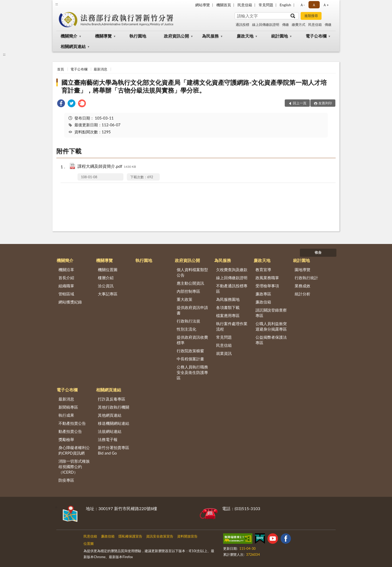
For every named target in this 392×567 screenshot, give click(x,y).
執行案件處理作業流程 (232, 326)
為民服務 (210, 36)
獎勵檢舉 (66, 439)
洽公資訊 (106, 286)
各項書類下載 (228, 307)
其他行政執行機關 (114, 407)
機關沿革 (66, 270)
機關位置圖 (108, 270)
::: (57, 4)
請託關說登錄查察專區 (271, 313)
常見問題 (266, 5)
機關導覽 (103, 36)
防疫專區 (66, 480)
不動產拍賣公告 (72, 423)
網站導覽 (203, 5)
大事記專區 (108, 294)
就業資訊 (224, 353)
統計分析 (302, 294)
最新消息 (100, 69)
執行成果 (66, 415)
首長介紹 (66, 278)
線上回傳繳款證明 (266, 25)
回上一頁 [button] (300, 103)
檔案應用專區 (228, 315)
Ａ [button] (314, 5)
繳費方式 (299, 25)
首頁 (61, 69)
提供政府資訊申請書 (192, 310)
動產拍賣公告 (70, 431)
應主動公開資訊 (190, 283)
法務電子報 (108, 439)
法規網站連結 (110, 431)
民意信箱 (245, 5)
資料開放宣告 (187, 536)
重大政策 (185, 299)
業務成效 (302, 286)
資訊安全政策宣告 (160, 536)
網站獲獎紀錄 (70, 302)
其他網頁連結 (110, 415)
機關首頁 (224, 5)
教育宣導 (263, 270)
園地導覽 (302, 270)
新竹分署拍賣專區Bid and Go (114, 450)
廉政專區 (263, 294)
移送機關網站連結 (114, 423)
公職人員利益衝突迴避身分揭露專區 (271, 326)
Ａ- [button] (302, 5)
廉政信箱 (263, 302)
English (286, 5)
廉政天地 (245, 36)
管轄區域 (66, 294)
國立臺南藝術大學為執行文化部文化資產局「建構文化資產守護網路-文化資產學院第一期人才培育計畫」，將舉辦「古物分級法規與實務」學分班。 (194, 86)
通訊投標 (242, 25)
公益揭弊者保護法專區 (271, 340)
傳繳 (286, 25)
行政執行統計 (306, 278)
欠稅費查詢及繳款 (232, 270)
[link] (61, 104)
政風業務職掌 (267, 278)
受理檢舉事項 (267, 286)
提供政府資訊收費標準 (192, 340)
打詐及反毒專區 (112, 399)
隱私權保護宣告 (130, 536)
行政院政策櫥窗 (190, 351)
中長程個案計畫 (190, 359)
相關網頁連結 (73, 46)
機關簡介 (69, 36)
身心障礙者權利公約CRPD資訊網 (74, 450)
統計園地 (280, 36)
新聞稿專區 (68, 407)
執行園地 (138, 36)
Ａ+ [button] (326, 5)
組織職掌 (66, 286)
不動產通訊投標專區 (232, 288)
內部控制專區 (188, 291)
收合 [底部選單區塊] (318, 252)
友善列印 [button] (325, 103)
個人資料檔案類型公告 (192, 272)
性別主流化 (186, 329)
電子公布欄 (316, 36)
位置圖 (89, 544)
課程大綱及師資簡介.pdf (107, 167)
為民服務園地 (228, 299)
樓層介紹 (106, 278)
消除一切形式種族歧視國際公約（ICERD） (74, 467)
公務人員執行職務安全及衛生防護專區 (192, 372)
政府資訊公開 (176, 36)
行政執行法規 (188, 321)
